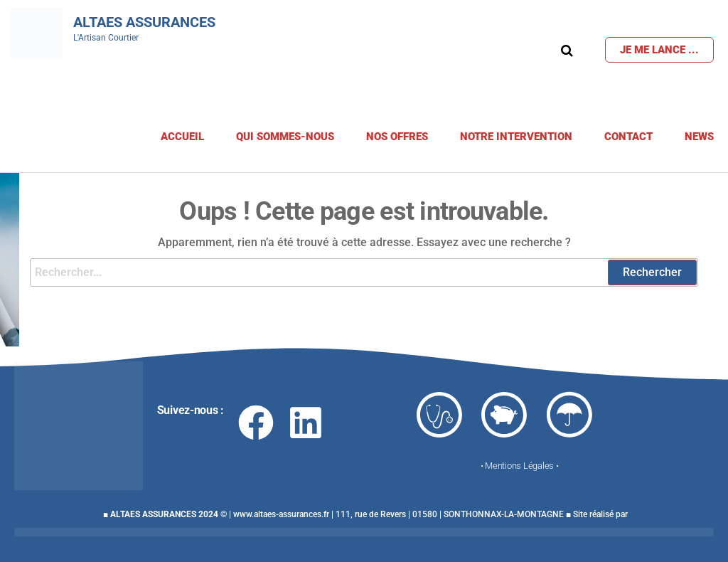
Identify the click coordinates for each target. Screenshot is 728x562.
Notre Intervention (516, 137)
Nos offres (397, 137)
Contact (628, 137)
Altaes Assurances (144, 22)
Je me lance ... (659, 50)
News (699, 137)
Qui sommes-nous (285, 137)
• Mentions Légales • (520, 466)
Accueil (182, 137)
